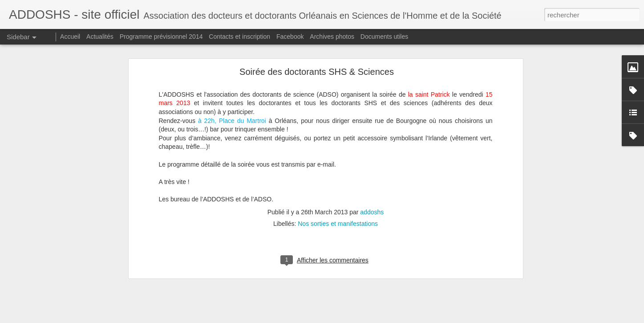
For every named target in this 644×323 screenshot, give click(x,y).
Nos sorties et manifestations (338, 195)
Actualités (100, 37)
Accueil (70, 37)
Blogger (354, 318)
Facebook (290, 37)
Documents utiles (384, 37)
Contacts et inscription (239, 37)
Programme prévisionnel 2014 (161, 37)
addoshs (372, 183)
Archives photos (332, 37)
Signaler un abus (383, 318)
